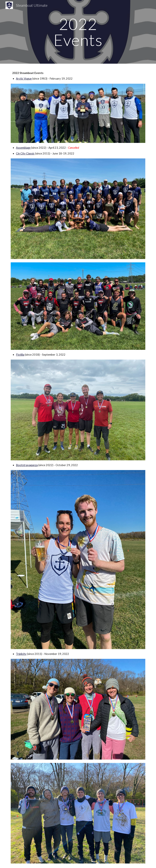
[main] (78, 32)
